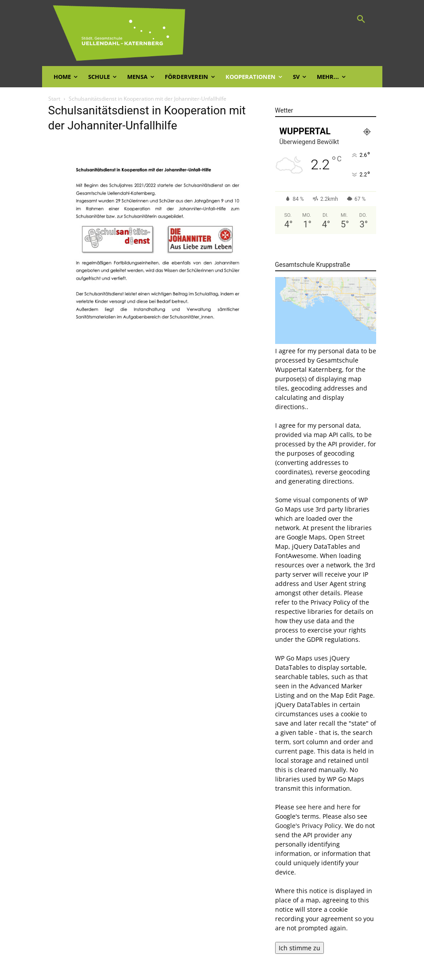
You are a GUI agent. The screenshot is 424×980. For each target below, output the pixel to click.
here (344, 807)
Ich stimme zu (300, 948)
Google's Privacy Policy (308, 826)
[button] (361, 20)
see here (309, 807)
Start (54, 99)
